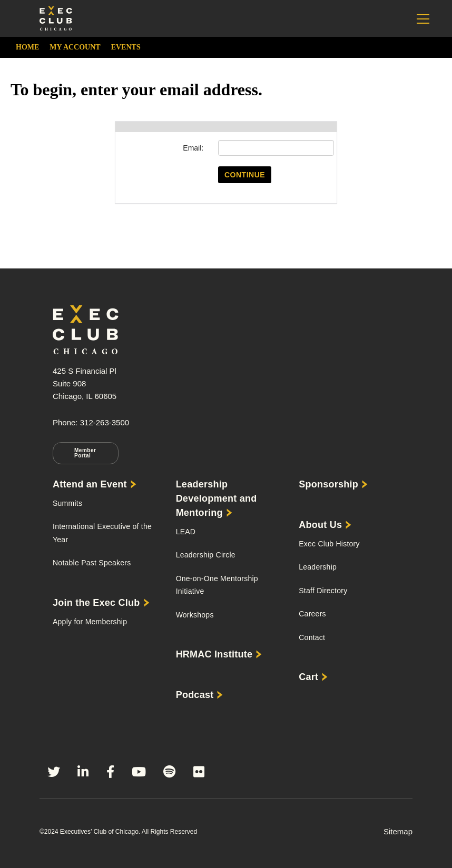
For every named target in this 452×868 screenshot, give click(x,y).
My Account (75, 47)
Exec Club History (329, 544)
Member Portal (85, 453)
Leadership (318, 567)
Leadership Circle (206, 555)
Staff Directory (323, 591)
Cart (308, 677)
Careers (312, 614)
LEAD (186, 532)
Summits (67, 503)
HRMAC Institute (214, 654)
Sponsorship (328, 484)
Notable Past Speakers (92, 563)
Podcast (195, 695)
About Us (320, 525)
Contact (312, 637)
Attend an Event (90, 484)
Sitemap (398, 831)
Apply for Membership (90, 622)
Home (27, 47)
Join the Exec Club (96, 603)
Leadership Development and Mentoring (217, 498)
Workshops (195, 615)
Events (126, 47)
